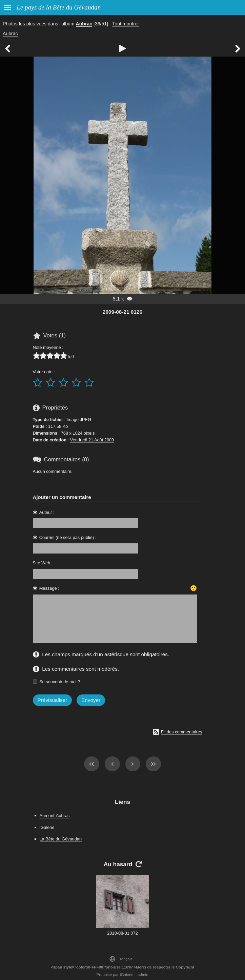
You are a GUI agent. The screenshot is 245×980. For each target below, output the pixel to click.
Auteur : (47, 512)
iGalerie (47, 827)
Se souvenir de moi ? (60, 682)
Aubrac (84, 24)
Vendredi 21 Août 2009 (92, 440)
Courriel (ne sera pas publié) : (68, 537)
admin (143, 975)
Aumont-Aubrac (55, 816)
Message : (49, 588)
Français (121, 959)
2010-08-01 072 (122, 933)
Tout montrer (126, 24)
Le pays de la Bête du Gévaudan (59, 7)
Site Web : (43, 563)
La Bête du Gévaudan (61, 839)
